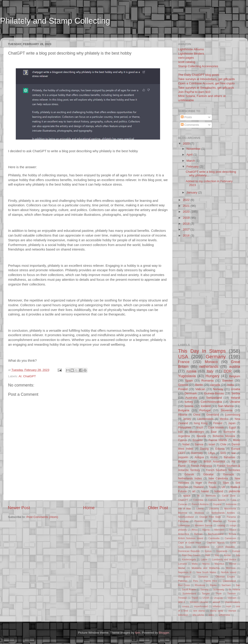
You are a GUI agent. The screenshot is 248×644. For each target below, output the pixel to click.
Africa (195, 530)
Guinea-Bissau (214, 393)
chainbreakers (232, 602)
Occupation (184, 577)
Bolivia (232, 534)
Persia (212, 483)
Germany (216, 357)
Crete (233, 543)
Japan (232, 423)
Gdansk (189, 474)
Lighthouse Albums (191, 49)
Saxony (204, 589)
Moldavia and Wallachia (206, 568)
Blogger (164, 633)
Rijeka (213, 585)
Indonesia (231, 504)
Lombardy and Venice (224, 559)
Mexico (224, 419)
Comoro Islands (217, 500)
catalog (221, 525)
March (191, 161)
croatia (235, 389)
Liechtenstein (205, 419)
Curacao (183, 504)
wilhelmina (224, 615)
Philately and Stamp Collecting (55, 21)
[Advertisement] (192, 258)
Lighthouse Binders (191, 54)
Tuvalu (213, 487)
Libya (211, 453)
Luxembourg (233, 415)
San (238, 585)
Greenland (213, 415)
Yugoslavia (187, 376)
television (183, 615)
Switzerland (214, 398)
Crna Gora (185, 547)
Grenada (228, 474)
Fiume (182, 466)
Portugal (205, 410)
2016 (187, 236)
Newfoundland (186, 517)
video (211, 615)
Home (89, 508)
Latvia (204, 559)
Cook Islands (216, 428)
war (234, 453)
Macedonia (230, 508)
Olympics (203, 577)
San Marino (226, 406)
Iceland (206, 406)
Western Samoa (204, 525)
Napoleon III (185, 572)
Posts (186, 117)
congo (233, 525)
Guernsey (197, 453)
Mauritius (219, 564)
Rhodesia (200, 585)
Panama (231, 517)
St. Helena (234, 589)
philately (183, 530)
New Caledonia (218, 478)
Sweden (228, 381)
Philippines (185, 428)
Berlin (199, 385)
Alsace (233, 530)
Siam (226, 483)
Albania (183, 415)
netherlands (209, 366)
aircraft (216, 602)
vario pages (186, 58)
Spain (189, 381)
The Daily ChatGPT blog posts (199, 75)
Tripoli (195, 598)
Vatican (200, 389)
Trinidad (183, 598)
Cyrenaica (204, 547)
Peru (196, 581)
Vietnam (232, 598)
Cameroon (230, 538)
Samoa (199, 444)
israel (212, 444)
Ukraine (235, 402)
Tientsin (231, 593)
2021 (187, 206)
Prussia (199, 521)
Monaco (211, 362)
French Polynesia (201, 466)
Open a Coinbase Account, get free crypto (206, 83)
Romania (207, 381)
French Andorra (200, 504)
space (187, 496)
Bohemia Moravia (224, 436)
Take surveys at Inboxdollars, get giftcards (206, 79)
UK (224, 487)
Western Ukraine (199, 602)
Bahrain (199, 534)
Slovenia (227, 410)
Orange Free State (210, 517)
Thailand (198, 487)
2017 (187, 229)
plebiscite (234, 491)
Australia (191, 398)
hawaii (205, 491)
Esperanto (222, 551)
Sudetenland (189, 593)
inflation (217, 606)
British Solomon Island (191, 538)
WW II (181, 602)
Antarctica (184, 534)
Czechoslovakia (211, 402)
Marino (206, 564)
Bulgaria (184, 410)
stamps (232, 611)
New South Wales (206, 572)
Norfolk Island (228, 572)
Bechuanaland (216, 534)
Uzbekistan (184, 525)
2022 (187, 200)
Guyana (217, 504)
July (238, 555)
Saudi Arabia (189, 589)
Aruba (214, 457)
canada (215, 385)
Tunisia (232, 521)
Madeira (183, 513)
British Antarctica (214, 462)
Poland (183, 389)
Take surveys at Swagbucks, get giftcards (206, 88)
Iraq (217, 555)
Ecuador (198, 440)
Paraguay (183, 521)
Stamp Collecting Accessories (198, 66)
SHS (223, 453)
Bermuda (211, 496)
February (193, 167)
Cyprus (182, 440)
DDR (228, 371)
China (197, 415)
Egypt (232, 428)
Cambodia (214, 538)
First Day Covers (191, 555)
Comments (190, 125)
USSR (206, 598)
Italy (210, 371)
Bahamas (229, 457)
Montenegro (197, 432)
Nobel (186, 444)
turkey (189, 402)
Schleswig (219, 589)
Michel (182, 568)
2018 (187, 224)
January (192, 192)
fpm (138, 633)
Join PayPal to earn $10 (194, 92)
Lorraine (183, 564)
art (194, 491)
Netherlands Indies (190, 478)
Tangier (206, 593)
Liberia (200, 508)
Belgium (235, 376)
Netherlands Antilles (223, 513)
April (190, 155)
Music (237, 440)
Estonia (220, 449)
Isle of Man (185, 508)
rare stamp (199, 611)
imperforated (201, 606)
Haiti (208, 555)
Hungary (212, 376)
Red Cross (184, 585)
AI (20, 376)
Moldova (199, 513)
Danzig (204, 449)
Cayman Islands (216, 543)
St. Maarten (215, 521)
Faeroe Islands (218, 440)
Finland (218, 423)
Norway (218, 389)
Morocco (231, 568)
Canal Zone (229, 496)
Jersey (187, 419)
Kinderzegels (189, 559)
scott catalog (187, 62)
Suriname (229, 432)
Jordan (227, 555)
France (184, 362)
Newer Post (19, 508)
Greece (183, 385)
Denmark (191, 393)
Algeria (206, 530)
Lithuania (214, 508)
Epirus (208, 551)
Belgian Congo (188, 462)
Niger (199, 483)
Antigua (199, 457)
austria (235, 366)
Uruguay (218, 598)
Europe (236, 551)
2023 (187, 144)
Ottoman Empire (225, 577)
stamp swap (217, 611)
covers (186, 606)
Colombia (198, 500)
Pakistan (183, 581)
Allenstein (219, 530)
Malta (195, 564)
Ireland (235, 398)
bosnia (189, 406)
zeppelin (183, 457)
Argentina (184, 436)
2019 (187, 218)
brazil (200, 428)
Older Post (158, 508)
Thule (219, 593)
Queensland (229, 581)
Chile (223, 444)
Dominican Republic (189, 551)
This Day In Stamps (202, 351)
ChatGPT (30, 376)
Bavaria (201, 436)
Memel (233, 564)
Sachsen (226, 585)
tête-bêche (198, 615)
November (194, 149)
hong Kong (201, 423)
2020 (187, 212)
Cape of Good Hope (190, 543)
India (231, 385)
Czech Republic (226, 547)
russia (191, 371)
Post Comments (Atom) (42, 517)
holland (219, 491)
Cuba (233, 500)
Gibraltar (209, 474)
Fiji (233, 462)
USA (183, 357)
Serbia (236, 393)
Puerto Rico (210, 581)
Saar (214, 432)
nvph (228, 606)
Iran (180, 432)
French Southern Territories (223, 470)
